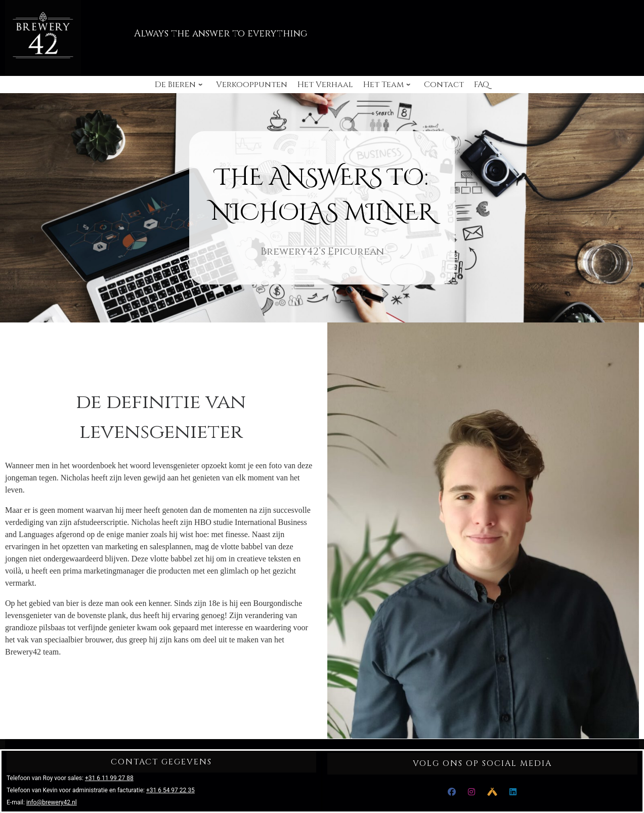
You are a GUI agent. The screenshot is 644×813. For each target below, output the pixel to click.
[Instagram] (471, 792)
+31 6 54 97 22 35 (170, 790)
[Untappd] (492, 792)
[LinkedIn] (513, 792)
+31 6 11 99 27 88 (109, 778)
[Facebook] (452, 792)
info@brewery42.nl (52, 802)
